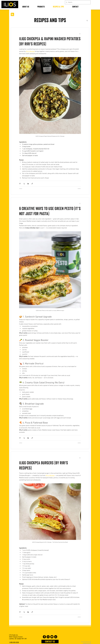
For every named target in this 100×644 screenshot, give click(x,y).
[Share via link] (32, 184)
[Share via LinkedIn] (28, 184)
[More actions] (80, 34)
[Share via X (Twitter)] (24, 184)
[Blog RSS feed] (12, 14)
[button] (87, 21)
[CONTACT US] (50, 642)
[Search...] (78, 2)
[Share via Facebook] (20, 184)
